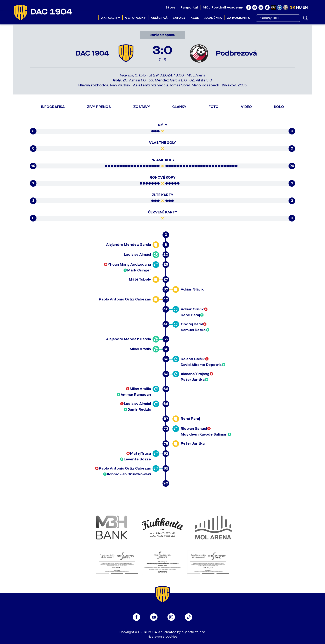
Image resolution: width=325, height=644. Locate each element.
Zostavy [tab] (142, 107)
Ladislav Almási (137, 255)
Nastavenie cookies (163, 637)
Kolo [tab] (279, 107)
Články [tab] (179, 107)
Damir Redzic (139, 410)
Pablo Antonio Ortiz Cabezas (125, 299)
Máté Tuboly (140, 279)
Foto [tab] (213, 107)
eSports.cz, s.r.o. (194, 632)
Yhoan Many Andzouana (129, 264)
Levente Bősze (137, 459)
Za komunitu (239, 18)
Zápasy (179, 18)
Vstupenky (135, 18)
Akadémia (213, 18)
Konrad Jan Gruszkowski (129, 474)
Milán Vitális (140, 349)
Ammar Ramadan (136, 395)
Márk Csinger (139, 270)
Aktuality (111, 18)
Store (170, 7)
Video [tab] (246, 107)
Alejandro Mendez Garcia (129, 245)
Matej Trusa (141, 453)
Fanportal (189, 7)
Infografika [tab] (53, 107)
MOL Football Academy (223, 7)
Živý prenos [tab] (99, 107)
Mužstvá (159, 18)
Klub (195, 18)
